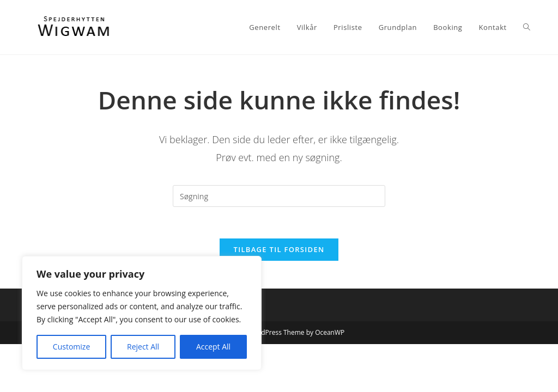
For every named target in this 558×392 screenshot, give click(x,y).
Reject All (143, 347)
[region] (142, 313)
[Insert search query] (279, 196)
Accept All (213, 347)
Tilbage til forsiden (279, 251)
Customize (71, 347)
